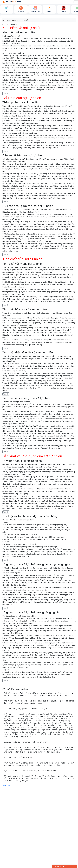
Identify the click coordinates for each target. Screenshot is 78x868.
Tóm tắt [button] (6, 93)
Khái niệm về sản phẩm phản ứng (18, 757)
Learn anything (9, 20)
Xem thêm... (7, 785)
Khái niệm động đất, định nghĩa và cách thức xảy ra (26, 709)
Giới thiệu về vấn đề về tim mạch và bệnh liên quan (25, 742)
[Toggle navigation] (76, 2)
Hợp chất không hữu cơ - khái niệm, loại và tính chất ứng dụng (30, 771)
